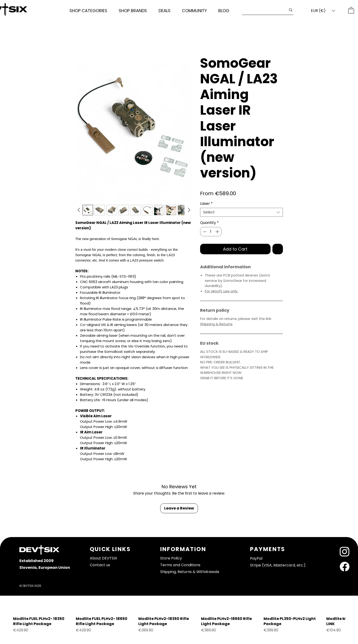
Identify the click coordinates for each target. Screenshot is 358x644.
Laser (206, 204)
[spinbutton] (211, 232)
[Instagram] (345, 551)
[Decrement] (204, 232)
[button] (89, 11)
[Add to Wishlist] (278, 249)
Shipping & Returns (216, 324)
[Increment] (218, 232)
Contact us (100, 565)
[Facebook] (345, 567)
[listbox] (323, 11)
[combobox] (242, 212)
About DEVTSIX (103, 558)
